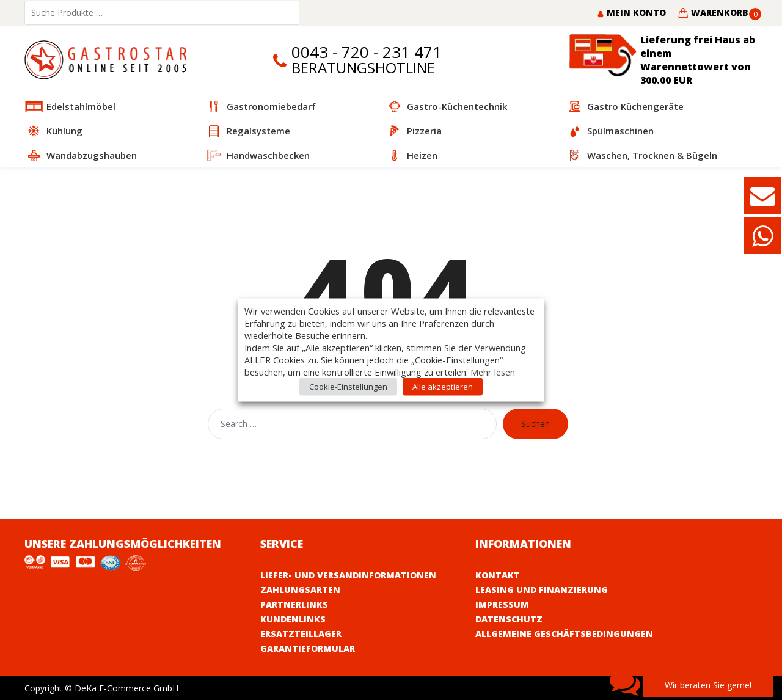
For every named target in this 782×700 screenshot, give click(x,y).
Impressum (502, 604)
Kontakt (498, 575)
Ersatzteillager (301, 634)
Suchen (535, 424)
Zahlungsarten (300, 590)
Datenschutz (509, 619)
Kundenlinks (293, 619)
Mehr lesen (493, 372)
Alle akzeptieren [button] (443, 387)
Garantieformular (308, 648)
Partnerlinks (294, 604)
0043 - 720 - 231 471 (367, 52)
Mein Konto (631, 13)
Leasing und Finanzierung (542, 590)
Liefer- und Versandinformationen (348, 575)
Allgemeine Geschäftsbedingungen (564, 634)
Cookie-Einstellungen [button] (348, 387)
